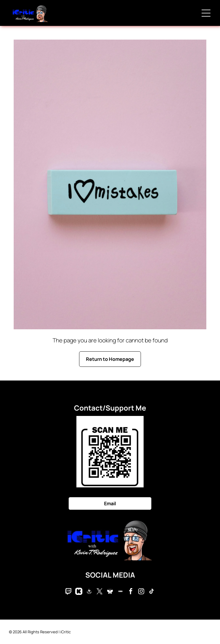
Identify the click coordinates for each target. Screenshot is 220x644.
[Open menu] (206, 13)
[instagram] (141, 592)
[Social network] (68, 592)
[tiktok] (152, 592)
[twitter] (100, 592)
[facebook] (131, 592)
